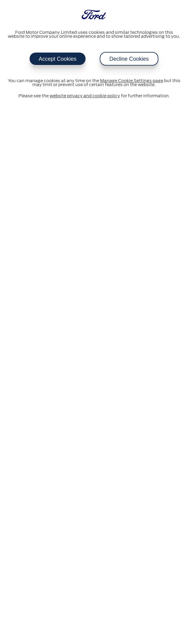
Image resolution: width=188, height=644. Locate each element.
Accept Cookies (58, 59)
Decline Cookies (129, 59)
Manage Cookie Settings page (132, 81)
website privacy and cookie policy (85, 96)
